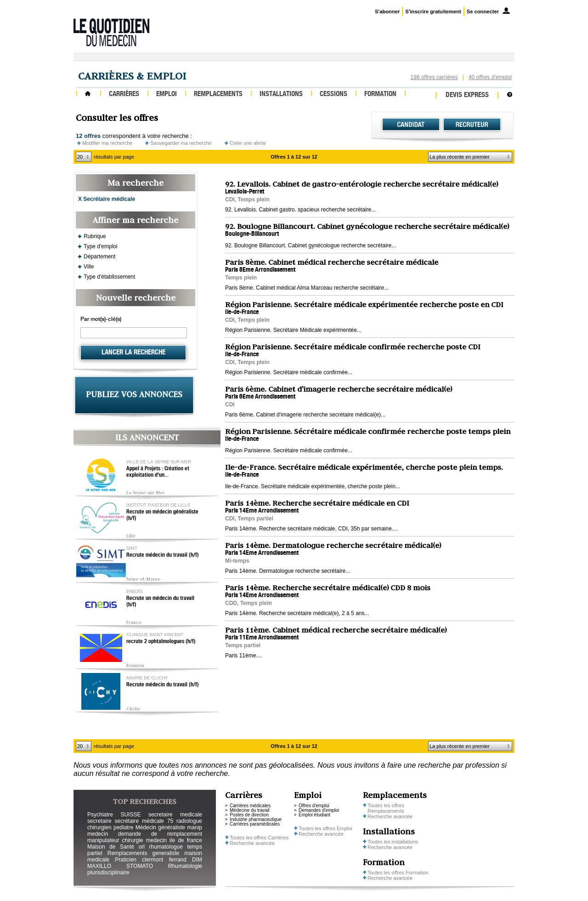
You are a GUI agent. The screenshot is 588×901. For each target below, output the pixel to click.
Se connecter (483, 11)
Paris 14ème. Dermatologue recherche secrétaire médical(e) (333, 545)
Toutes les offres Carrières (259, 838)
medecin (98, 834)
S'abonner (387, 11)
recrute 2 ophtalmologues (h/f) (161, 642)
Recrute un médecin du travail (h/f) (160, 602)
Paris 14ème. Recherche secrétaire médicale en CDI (317, 503)
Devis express (467, 95)
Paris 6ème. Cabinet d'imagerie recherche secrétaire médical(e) (339, 389)
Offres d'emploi (314, 806)
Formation (380, 94)
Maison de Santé (111, 847)
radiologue (189, 821)
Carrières (124, 94)
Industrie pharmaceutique (256, 819)
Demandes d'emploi (319, 810)
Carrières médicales (250, 806)
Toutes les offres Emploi (325, 828)
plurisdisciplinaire (108, 872)
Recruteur (472, 125)
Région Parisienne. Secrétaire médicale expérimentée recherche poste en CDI (364, 304)
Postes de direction (249, 815)
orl (142, 847)
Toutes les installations (393, 842)
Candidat (411, 125)
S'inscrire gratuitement (433, 11)
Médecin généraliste (160, 827)
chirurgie (132, 840)
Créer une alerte (248, 143)
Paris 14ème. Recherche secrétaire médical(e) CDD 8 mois (328, 587)
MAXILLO (99, 866)
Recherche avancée (252, 843)
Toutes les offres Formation (398, 872)
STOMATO (140, 866)
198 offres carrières (434, 77)
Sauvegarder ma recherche (181, 143)
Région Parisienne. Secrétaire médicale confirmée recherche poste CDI (353, 347)
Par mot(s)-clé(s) (101, 319)
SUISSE (130, 815)
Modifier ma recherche (107, 143)
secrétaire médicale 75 (144, 821)
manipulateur (103, 840)
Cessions (334, 94)
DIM (197, 860)
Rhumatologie (185, 866)
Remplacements (218, 94)
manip (195, 827)
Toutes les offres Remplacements (386, 808)
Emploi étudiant (314, 815)
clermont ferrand (164, 860)
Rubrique (95, 236)
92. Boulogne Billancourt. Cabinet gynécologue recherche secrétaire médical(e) (367, 226)
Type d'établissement (109, 277)
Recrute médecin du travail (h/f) (163, 555)
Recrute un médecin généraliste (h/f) (162, 515)
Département (99, 257)
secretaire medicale (175, 815)
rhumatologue (166, 847)
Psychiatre (100, 815)
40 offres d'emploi (490, 77)
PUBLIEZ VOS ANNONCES (134, 394)
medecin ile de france (174, 840)
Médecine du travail (250, 810)
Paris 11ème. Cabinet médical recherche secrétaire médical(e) (336, 630)
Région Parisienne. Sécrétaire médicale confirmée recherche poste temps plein (368, 431)
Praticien (126, 860)
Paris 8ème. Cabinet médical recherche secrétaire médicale (332, 262)
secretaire (99, 821)
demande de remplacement (160, 834)
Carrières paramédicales (255, 824)
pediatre (123, 827)
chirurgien (99, 827)
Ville (89, 267)
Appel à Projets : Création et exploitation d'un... (158, 472)
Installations (281, 94)
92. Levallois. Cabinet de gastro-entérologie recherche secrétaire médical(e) (362, 184)
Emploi (167, 94)
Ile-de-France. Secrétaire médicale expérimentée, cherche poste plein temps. (364, 467)
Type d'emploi (101, 246)
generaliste (166, 853)
